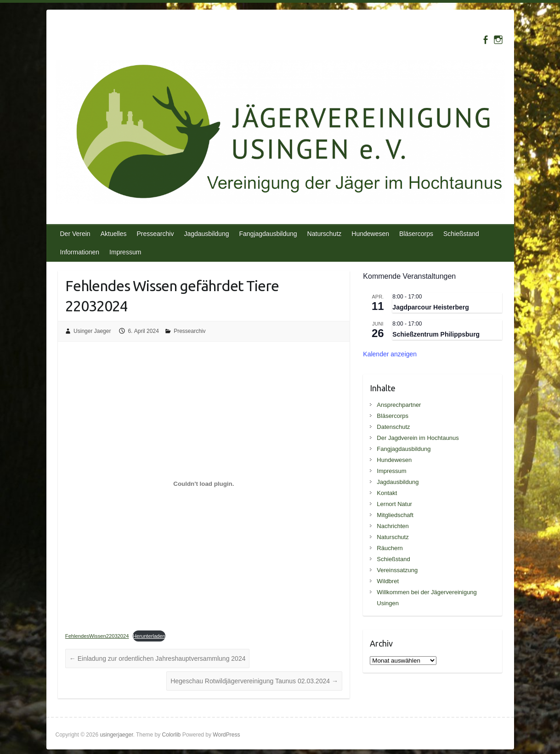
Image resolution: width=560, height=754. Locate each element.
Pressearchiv (155, 234)
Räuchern (390, 548)
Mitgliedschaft (395, 515)
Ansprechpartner (399, 405)
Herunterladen (149, 636)
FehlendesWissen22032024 (97, 636)
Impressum (125, 252)
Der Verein (75, 234)
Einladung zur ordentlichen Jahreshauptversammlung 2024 (158, 658)
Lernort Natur (394, 504)
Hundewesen (370, 234)
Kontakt (387, 493)
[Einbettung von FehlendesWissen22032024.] (204, 484)
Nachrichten (393, 526)
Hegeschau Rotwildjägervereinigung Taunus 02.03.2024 (254, 681)
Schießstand (461, 234)
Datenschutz (393, 427)
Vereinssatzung (397, 570)
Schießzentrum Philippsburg (436, 334)
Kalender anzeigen (390, 354)
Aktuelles (114, 234)
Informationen (80, 252)
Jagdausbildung (206, 234)
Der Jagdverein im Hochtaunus (418, 438)
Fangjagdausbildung (268, 234)
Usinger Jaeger (92, 331)
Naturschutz (325, 234)
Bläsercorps (416, 234)
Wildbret (388, 581)
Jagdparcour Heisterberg (431, 307)
